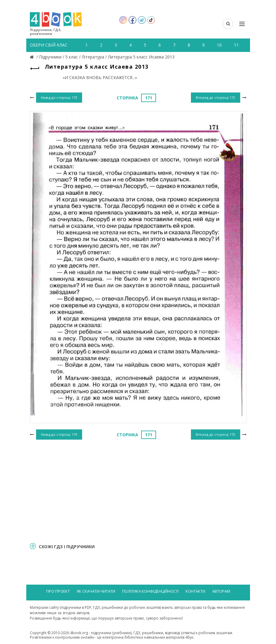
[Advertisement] (138, 490)
